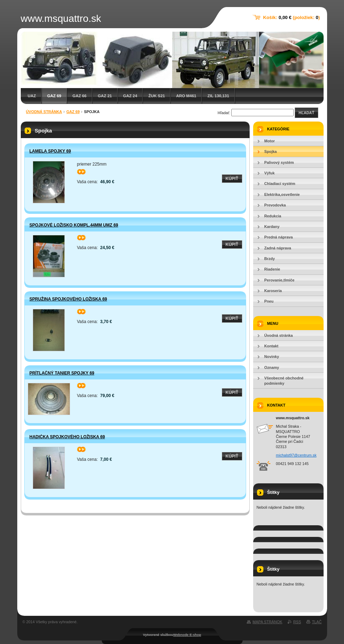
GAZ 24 (130, 96)
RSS (297, 622)
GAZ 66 (80, 96)
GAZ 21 (105, 96)
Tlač (317, 622)
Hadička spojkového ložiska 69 (67, 437)
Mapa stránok (267, 622)
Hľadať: (224, 113)
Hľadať (306, 113)
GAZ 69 (54, 96)
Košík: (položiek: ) (291, 17)
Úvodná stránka (44, 112)
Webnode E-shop (187, 635)
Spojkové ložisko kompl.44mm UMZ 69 (74, 225)
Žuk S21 (157, 96)
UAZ (32, 96)
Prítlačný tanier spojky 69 (62, 373)
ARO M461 (186, 96)
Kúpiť (232, 179)
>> (81, 172)
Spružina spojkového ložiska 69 (68, 299)
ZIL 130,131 (218, 96)
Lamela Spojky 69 (50, 151)
